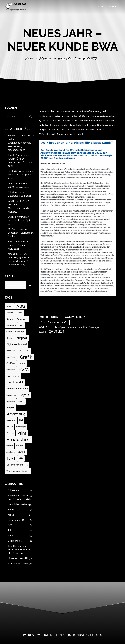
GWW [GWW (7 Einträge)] (11, 363)
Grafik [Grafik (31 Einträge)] (26, 357)
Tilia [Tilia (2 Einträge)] (21, 458)
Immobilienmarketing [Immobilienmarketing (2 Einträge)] (17, 389)
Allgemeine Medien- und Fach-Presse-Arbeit (21, 497)
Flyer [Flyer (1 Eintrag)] (20, 351)
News (73, 327)
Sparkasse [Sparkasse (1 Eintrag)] (11, 452)
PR (78, 327)
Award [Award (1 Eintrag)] (19, 313)
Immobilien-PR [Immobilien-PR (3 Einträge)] (15, 382)
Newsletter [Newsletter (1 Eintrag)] (11, 420)
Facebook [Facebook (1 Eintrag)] (10, 351)
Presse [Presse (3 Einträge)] (10, 433)
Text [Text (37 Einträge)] (11, 458)
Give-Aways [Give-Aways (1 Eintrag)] (11, 357)
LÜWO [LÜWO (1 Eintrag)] (21, 401)
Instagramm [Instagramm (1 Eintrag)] (11, 395)
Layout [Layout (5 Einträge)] (24, 395)
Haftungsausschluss (84, 635)
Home (101, 6)
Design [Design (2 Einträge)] (10, 338)
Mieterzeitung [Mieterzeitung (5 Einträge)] (16, 414)
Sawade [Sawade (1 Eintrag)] (20, 446)
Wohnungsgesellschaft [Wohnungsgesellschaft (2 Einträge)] (18, 471)
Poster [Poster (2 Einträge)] (10, 427)
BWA (50, 322)
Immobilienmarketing (20, 504)
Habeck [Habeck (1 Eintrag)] (22, 363)
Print (20, 536)
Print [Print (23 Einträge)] (22, 433)
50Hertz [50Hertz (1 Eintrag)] (10, 306)
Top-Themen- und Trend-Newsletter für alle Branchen (20, 550)
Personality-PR (20, 520)
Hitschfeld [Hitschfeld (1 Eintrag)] (11, 370)
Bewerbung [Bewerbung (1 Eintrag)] (22, 319)
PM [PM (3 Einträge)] (21, 420)
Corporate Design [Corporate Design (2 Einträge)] (15, 332)
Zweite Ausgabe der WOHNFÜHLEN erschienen (19, 159)
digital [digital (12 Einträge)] (22, 338)
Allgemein (45, 59)
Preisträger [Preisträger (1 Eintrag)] (21, 427)
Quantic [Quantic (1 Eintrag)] (10, 446)
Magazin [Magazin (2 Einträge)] (10, 408)
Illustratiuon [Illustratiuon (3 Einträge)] (13, 376)
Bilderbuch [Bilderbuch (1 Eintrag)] (11, 325)
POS (20, 525)
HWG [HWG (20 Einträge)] (24, 370)
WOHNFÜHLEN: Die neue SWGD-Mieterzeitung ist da (19, 205)
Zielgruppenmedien (20, 564)
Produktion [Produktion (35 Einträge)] (18, 439)
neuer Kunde (60, 322)
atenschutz (55, 635)
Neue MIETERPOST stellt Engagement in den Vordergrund (19, 258)
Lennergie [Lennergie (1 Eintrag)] (11, 401)
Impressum (32, 635)
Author (49, 317)
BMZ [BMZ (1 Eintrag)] (21, 325)
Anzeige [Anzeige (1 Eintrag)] (10, 313)
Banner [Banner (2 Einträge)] (10, 319)
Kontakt (113, 6)
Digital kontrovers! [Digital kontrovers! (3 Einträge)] (17, 344)
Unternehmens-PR (90, 327)
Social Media (20, 541)
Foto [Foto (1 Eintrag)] (28, 351)
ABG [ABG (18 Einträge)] (21, 306)
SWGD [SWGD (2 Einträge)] (22, 452)
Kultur (20, 510)
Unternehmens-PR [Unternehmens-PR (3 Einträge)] (17, 465)
